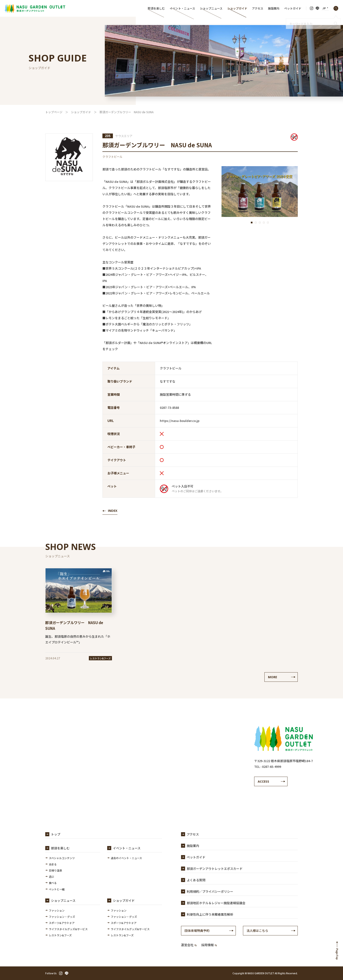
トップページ (54, 112)
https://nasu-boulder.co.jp (180, 421)
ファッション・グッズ (62, 917)
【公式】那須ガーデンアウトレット (35, 8)
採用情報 (209, 945)
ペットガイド (293, 8)
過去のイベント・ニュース (126, 858)
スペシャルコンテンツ (62, 858)
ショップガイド (237, 8)
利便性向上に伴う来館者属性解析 (210, 914)
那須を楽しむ (156, 8)
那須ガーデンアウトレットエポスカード (215, 869)
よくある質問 (196, 880)
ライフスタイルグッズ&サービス (68, 929)
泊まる (53, 864)
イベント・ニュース (182, 8)
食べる (53, 883)
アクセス (258, 8)
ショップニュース (211, 8)
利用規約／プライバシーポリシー (210, 891)
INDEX (113, 511)
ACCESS (263, 781)
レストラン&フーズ (60, 935)
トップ (56, 834)
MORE (272, 677)
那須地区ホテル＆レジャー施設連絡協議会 (216, 903)
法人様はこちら (257, 931)
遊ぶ (51, 877)
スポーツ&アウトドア (62, 923)
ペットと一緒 (57, 889)
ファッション (57, 910)
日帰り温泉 (55, 870)
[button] (252, 223)
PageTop (337, 954)
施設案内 (274, 8)
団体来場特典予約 (197, 931)
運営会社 (189, 945)
